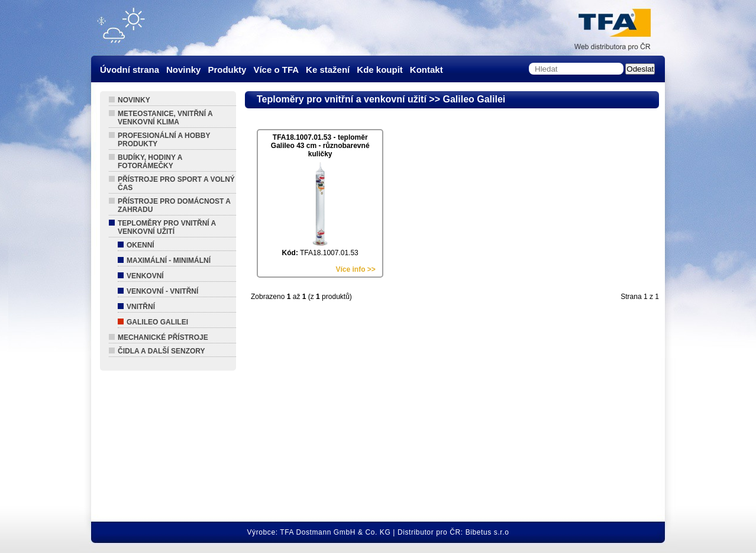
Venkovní (145, 276)
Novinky (134, 100)
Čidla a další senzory (161, 351)
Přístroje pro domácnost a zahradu (174, 205)
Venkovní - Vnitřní (162, 291)
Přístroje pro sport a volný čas (176, 184)
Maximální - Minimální (169, 261)
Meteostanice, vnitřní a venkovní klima (165, 118)
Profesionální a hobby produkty (164, 140)
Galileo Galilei (157, 322)
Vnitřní (141, 307)
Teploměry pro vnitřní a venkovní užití (167, 227)
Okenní (140, 245)
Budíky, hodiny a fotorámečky (150, 162)
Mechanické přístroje (163, 337)
